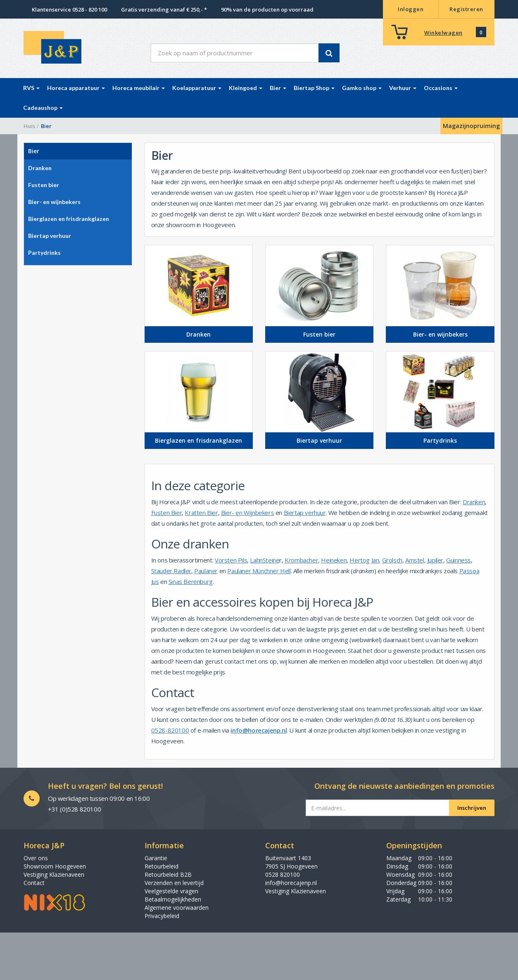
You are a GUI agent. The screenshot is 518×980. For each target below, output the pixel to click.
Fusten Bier (167, 513)
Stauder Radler (171, 571)
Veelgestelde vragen (171, 891)
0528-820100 (170, 730)
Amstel (415, 560)
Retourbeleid (162, 866)
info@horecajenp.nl (259, 730)
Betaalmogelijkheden (173, 899)
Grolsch (392, 560)
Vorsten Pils (231, 560)
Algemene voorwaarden (177, 908)
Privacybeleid (162, 916)
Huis (29, 126)
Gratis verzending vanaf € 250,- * (164, 9)
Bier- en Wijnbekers (247, 513)
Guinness (459, 560)
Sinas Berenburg (191, 581)
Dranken (474, 502)
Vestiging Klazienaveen (54, 874)
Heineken (334, 560)
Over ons (36, 858)
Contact (34, 883)
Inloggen (411, 9)
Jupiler (435, 560)
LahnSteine (265, 560)
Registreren (466, 9)
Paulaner (206, 571)
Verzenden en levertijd (174, 883)
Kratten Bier (201, 513)
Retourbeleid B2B (168, 874)
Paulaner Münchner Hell (259, 571)
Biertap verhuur (305, 513)
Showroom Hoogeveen (55, 866)
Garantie (156, 858)
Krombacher (301, 560)
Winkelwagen (443, 33)
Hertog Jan (364, 560)
